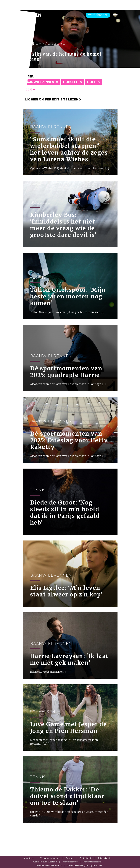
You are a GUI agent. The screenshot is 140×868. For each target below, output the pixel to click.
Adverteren (29, 858)
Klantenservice (70, 862)
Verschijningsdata (92, 862)
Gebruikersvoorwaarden (45, 862)
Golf (91, 82)
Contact (70, 858)
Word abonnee (98, 15)
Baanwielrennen (39, 82)
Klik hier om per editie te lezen (52, 99)
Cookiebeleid (86, 858)
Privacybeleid (105, 858)
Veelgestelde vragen (50, 858)
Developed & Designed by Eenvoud (85, 865)
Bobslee (71, 82)
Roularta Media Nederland (49, 865)
